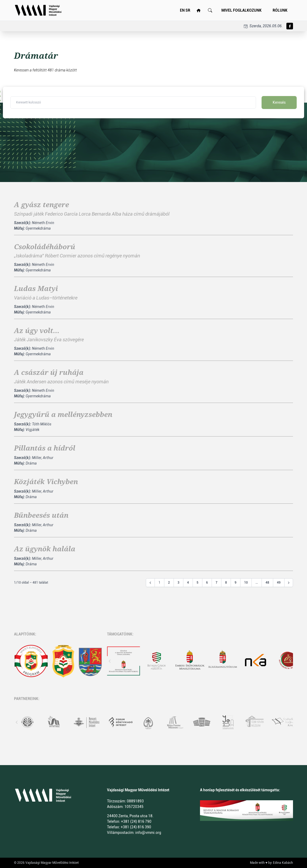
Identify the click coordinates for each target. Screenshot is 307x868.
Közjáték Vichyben (46, 482)
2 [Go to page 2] (169, 583)
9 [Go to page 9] (236, 583)
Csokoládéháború (45, 247)
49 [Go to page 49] (279, 583)
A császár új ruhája (49, 372)
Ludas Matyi (36, 289)
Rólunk (280, 10)
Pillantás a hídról (45, 448)
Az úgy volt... (37, 331)
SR (188, 10)
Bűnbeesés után (41, 515)
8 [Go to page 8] (226, 583)
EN (182, 10)
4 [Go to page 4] (188, 583)
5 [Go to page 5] (197, 583)
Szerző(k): (23, 223)
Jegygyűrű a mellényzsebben (63, 415)
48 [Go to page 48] (267, 583)
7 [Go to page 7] (217, 583)
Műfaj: (19, 228)
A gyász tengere (41, 205)
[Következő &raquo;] (289, 583)
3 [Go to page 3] (178, 583)
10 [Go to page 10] (246, 583)
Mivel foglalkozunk (241, 10)
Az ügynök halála (45, 549)
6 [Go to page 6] (207, 583)
